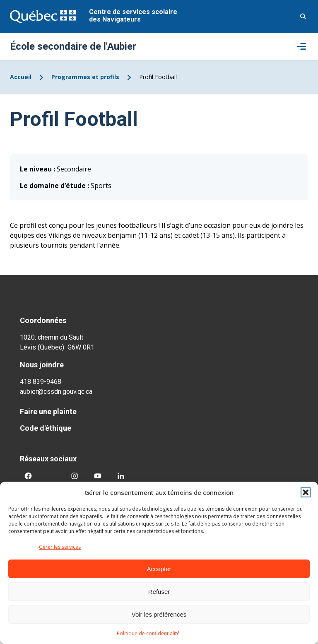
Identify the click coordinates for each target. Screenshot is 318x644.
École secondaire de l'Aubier (73, 46)
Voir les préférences (159, 614)
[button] (306, 492)
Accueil (21, 77)
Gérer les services (60, 547)
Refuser (159, 592)
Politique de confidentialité (148, 633)
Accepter (159, 569)
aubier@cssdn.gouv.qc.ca (56, 392)
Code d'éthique (46, 428)
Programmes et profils (85, 77)
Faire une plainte (48, 411)
